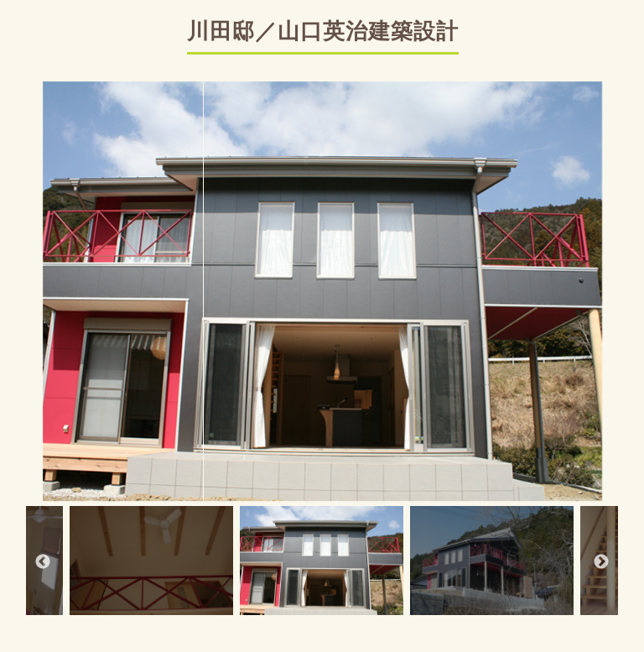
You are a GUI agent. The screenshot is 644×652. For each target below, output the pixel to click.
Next (601, 562)
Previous (43, 562)
